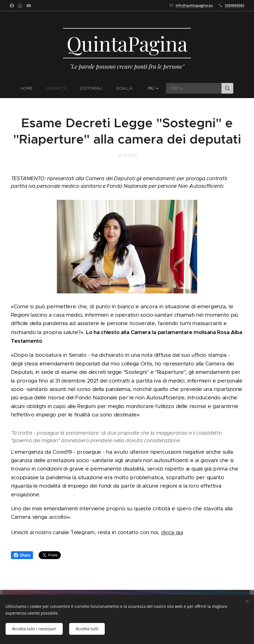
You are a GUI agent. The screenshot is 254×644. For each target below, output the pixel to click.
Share (22, 555)
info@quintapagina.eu (194, 5)
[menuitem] (30, 88)
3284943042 (234, 5)
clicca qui (172, 532)
